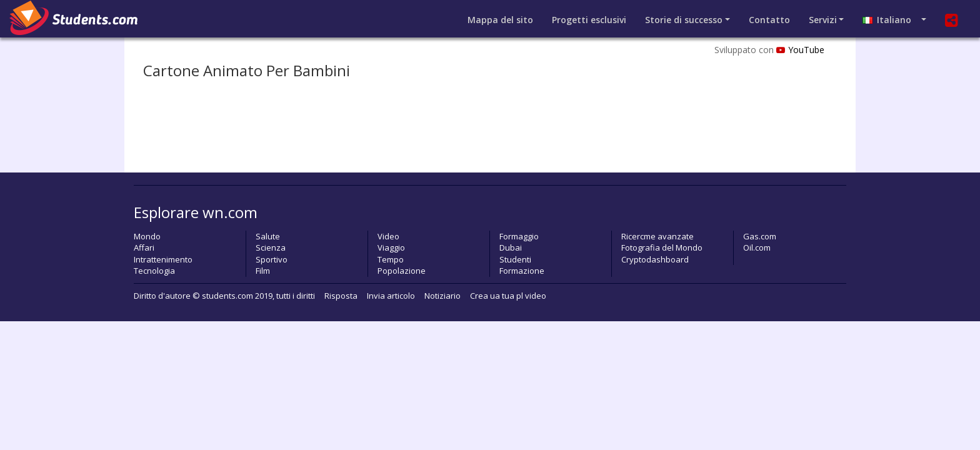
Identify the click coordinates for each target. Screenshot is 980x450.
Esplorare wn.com (196, 212)
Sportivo (272, 259)
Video (388, 236)
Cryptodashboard (655, 259)
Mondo (147, 236)
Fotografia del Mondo (662, 247)
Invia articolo (391, 296)
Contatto (769, 20)
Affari (144, 247)
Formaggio (519, 236)
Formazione (522, 271)
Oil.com (757, 247)
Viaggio (391, 247)
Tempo (391, 259)
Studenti (515, 259)
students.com (227, 296)
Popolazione (402, 271)
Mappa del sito (500, 20)
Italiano (891, 20)
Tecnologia (154, 271)
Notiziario (442, 296)
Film (263, 271)
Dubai (511, 247)
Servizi (823, 20)
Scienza (271, 247)
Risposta (341, 296)
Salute (268, 236)
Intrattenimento (163, 259)
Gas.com (760, 236)
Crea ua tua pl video (508, 296)
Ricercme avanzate (657, 236)
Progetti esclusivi (589, 20)
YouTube (800, 50)
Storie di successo (684, 20)
